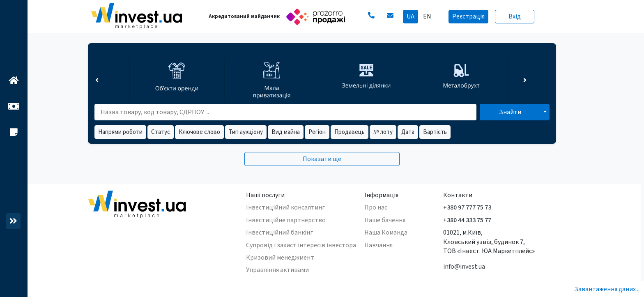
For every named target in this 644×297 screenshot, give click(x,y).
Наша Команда (386, 233)
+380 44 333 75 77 (467, 220)
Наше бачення (385, 220)
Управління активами (277, 270)
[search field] (283, 112)
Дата (408, 132)
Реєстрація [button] (468, 16)
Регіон (317, 132)
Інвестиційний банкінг (279, 233)
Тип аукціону (246, 132)
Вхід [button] (515, 16)
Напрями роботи (120, 132)
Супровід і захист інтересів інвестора (301, 245)
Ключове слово (199, 132)
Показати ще (322, 159)
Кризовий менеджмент (280, 258)
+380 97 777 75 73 (467, 207)
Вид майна (286, 132)
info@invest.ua (464, 267)
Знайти (510, 112)
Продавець (350, 132)
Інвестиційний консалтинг (285, 207)
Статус (161, 132)
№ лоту (383, 132)
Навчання (378, 245)
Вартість (435, 132)
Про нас (376, 207)
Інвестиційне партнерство (286, 220)
